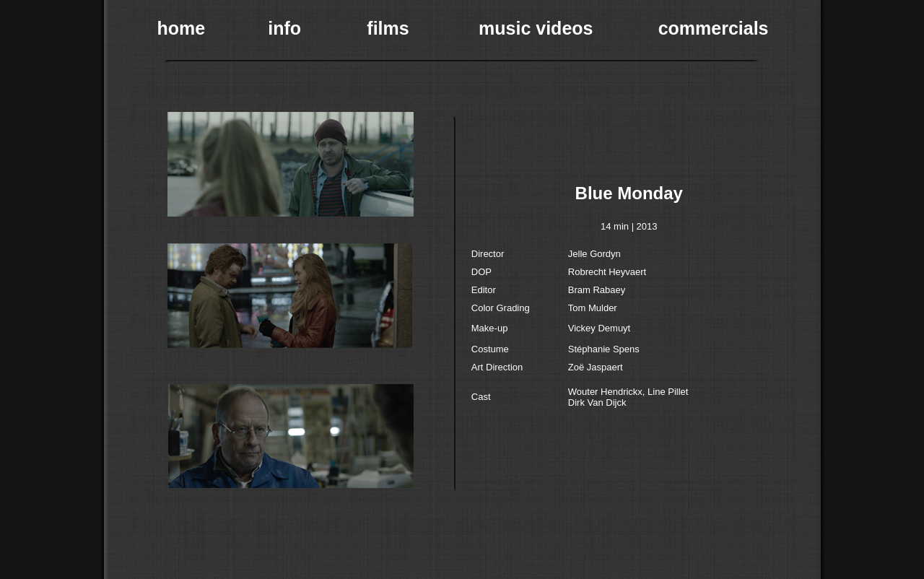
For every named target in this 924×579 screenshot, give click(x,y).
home (182, 28)
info (284, 28)
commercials (714, 28)
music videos (536, 28)
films (388, 28)
